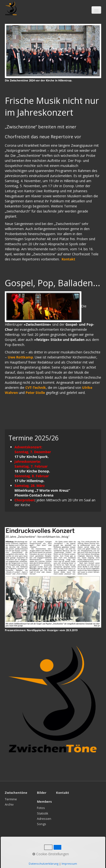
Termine (11, 799)
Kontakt (27, 851)
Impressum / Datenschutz (54, 851)
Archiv (9, 805)
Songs (42, 824)
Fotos (41, 808)
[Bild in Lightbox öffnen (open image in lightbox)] (53, 51)
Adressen (44, 819)
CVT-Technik (36, 388)
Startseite (12, 851)
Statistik (42, 813)
